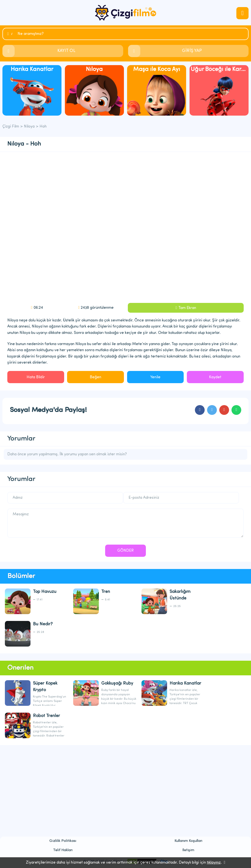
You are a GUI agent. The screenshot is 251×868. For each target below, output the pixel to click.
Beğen (95, 377)
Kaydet (215, 377)
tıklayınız (214, 863)
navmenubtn (242, 13)
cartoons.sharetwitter (212, 410)
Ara (12, 34)
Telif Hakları (63, 850)
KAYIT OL (66, 51)
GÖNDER (125, 551)
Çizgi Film (126, 13)
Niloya (29, 127)
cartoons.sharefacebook (200, 410)
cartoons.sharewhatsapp (236, 410)
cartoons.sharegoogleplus (224, 410)
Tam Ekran (187, 308)
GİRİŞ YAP (192, 51)
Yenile (155, 377)
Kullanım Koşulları (188, 841)
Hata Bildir (36, 377)
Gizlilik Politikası (63, 841)
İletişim (188, 850)
